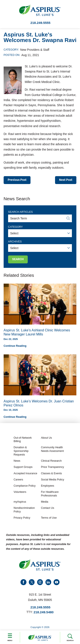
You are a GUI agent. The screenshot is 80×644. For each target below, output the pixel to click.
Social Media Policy (53, 480)
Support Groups (23, 467)
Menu (10, 637)
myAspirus (20, 502)
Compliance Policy (25, 486)
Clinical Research (51, 461)
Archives (15, 242)
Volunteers (20, 492)
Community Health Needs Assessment (52, 449)
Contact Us (48, 508)
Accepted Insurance (25, 473)
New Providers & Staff (35, 50)
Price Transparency (52, 467)
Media (45, 502)
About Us (46, 438)
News (17, 461)
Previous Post (17, 180)
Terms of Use (49, 518)
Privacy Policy (22, 518)
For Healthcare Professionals (50, 494)
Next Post (66, 180)
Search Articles (20, 212)
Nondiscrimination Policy (24, 510)
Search (70, 638)
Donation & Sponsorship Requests (21, 451)
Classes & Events (51, 473)
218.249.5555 (41, 23)
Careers (18, 480)
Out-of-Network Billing (23, 440)
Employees (48, 486)
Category (15, 227)
